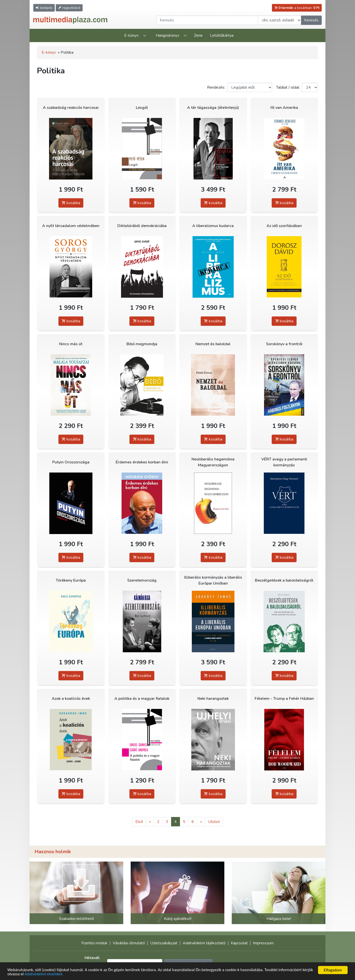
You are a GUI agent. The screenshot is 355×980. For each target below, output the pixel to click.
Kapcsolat (239, 943)
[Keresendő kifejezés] (207, 20)
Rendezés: (216, 87)
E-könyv (131, 35)
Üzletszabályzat (164, 943)
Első (139, 822)
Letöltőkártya (222, 35)
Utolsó (214, 822)
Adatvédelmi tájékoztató (204, 943)
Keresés (311, 20)
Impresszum (263, 943)
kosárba (71, 203)
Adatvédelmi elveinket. (44, 974)
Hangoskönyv (168, 35)
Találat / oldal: (288, 87)
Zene (198, 35)
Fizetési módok (94, 943)
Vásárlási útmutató (129, 943)
